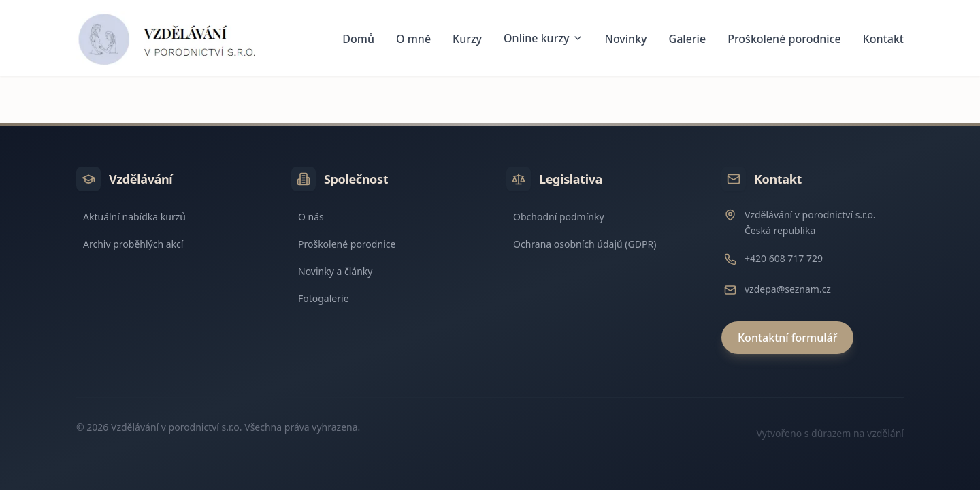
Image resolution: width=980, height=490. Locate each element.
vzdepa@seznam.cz (788, 289)
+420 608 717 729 (784, 258)
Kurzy (467, 39)
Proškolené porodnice (784, 39)
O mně (413, 39)
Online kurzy (543, 38)
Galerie (688, 39)
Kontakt (883, 39)
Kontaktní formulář (787, 338)
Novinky (626, 39)
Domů (358, 39)
